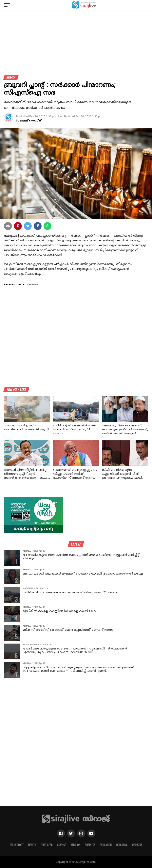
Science (62, 845)
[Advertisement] (76, 47)
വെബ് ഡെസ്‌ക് (31, 121)
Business (90, 845)
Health (32, 845)
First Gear (47, 845)
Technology (17, 845)
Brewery (34, 285)
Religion (75, 845)
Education (106, 845)
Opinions (137, 845)
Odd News (122, 845)
